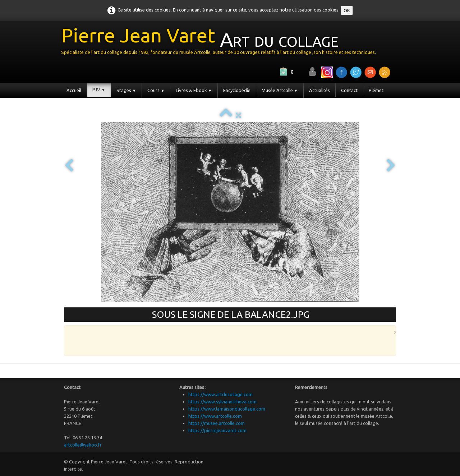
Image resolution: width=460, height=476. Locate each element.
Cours (156, 90)
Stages (126, 90)
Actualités (319, 90)
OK (347, 10)
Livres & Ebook (194, 90)
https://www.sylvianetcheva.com (222, 402)
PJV (99, 90)
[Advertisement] (228, 340)
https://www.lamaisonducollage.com (227, 409)
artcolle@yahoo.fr (83, 445)
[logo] (221, 43)
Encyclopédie (237, 90)
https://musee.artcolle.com (217, 423)
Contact (349, 90)
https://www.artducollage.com (220, 394)
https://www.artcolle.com (215, 416)
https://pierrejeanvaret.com (217, 430)
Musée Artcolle (280, 90)
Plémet (376, 90)
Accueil (74, 90)
